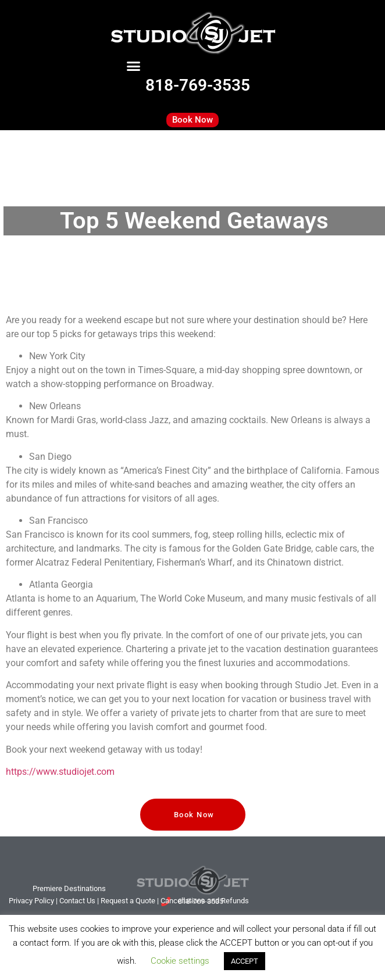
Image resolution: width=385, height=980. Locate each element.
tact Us (77, 901)
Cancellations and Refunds (205, 901)
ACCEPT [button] (245, 961)
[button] (134, 66)
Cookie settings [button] (180, 961)
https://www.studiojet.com (60, 772)
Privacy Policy (31, 901)
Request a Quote (128, 901)
